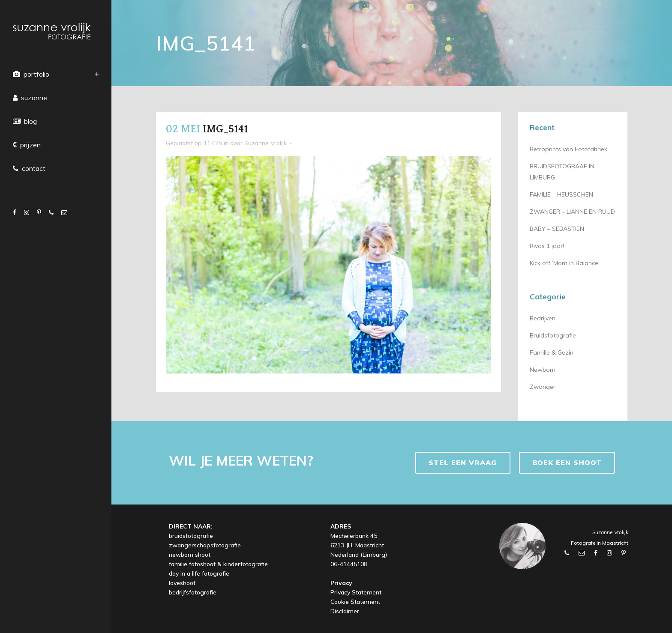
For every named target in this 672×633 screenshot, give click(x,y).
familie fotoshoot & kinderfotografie (218, 564)
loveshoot (182, 583)
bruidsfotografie (191, 536)
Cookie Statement (355, 602)
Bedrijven (543, 318)
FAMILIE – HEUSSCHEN (561, 194)
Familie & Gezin (552, 352)
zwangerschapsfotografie (205, 545)
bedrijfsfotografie (193, 592)
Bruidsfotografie (553, 335)
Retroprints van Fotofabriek (568, 149)
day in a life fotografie (199, 573)
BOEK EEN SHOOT (567, 463)
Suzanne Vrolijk (265, 143)
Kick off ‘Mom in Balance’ (565, 263)
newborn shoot (190, 555)
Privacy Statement (356, 592)
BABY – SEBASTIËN (557, 229)
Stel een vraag (463, 463)
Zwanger (543, 387)
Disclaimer (345, 611)
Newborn (543, 370)
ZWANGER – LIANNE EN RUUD (572, 212)
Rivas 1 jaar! (547, 246)
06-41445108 (349, 564)
